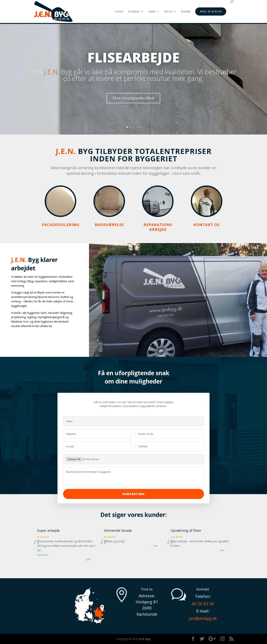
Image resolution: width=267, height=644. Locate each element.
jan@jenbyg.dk (203, 618)
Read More (42, 555)
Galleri (152, 12)
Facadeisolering (61, 225)
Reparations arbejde (158, 227)
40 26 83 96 (203, 604)
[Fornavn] (98, 434)
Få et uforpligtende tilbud (133, 106)
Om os (168, 12)
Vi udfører (134, 12)
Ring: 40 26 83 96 (211, 11)
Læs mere (27, 340)
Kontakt (186, 12)
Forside (119, 12)
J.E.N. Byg (145, 639)
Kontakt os (206, 225)
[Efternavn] (169, 434)
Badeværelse (109, 225)
